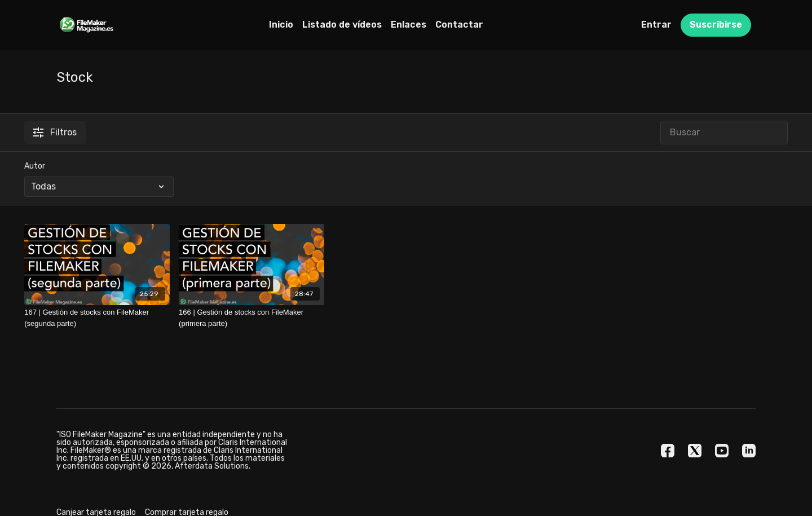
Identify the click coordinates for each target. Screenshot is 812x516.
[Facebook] (668, 451)
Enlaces (409, 25)
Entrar (656, 25)
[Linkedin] (749, 451)
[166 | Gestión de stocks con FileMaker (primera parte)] (251, 318)
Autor (35, 166)
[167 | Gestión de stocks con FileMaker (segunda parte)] (97, 318)
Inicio (281, 25)
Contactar (459, 25)
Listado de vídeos (342, 25)
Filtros (55, 132)
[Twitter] (695, 451)
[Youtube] (722, 451)
